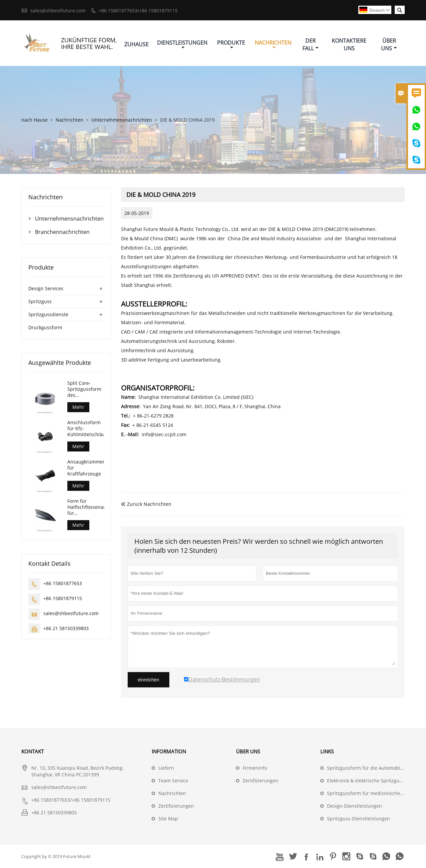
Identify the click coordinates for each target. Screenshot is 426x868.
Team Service (173, 781)
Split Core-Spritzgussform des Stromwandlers (84, 389)
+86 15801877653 (63, 583)
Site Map (168, 819)
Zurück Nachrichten (146, 504)
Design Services (46, 288)
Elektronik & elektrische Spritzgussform (371, 781)
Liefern (166, 768)
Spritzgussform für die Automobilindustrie (374, 768)
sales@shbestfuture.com (58, 10)
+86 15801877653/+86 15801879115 (138, 10)
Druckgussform (45, 327)
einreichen (148, 680)
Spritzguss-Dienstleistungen (358, 819)
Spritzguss (40, 301)
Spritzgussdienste (48, 314)
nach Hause (34, 120)
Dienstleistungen (182, 44)
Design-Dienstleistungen (354, 806)
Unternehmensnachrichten (122, 120)
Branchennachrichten (62, 232)
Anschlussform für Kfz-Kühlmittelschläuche (86, 429)
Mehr (78, 407)
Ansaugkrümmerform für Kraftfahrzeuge (86, 468)
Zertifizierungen (176, 806)
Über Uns (389, 44)
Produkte (231, 44)
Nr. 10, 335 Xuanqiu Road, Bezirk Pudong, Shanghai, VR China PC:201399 (77, 771)
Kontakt (32, 751)
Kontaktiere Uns (349, 44)
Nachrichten (273, 44)
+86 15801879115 (63, 598)
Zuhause (136, 44)
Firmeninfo (255, 768)
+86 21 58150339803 (66, 628)
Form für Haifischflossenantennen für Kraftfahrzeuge (86, 507)
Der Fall (310, 44)
